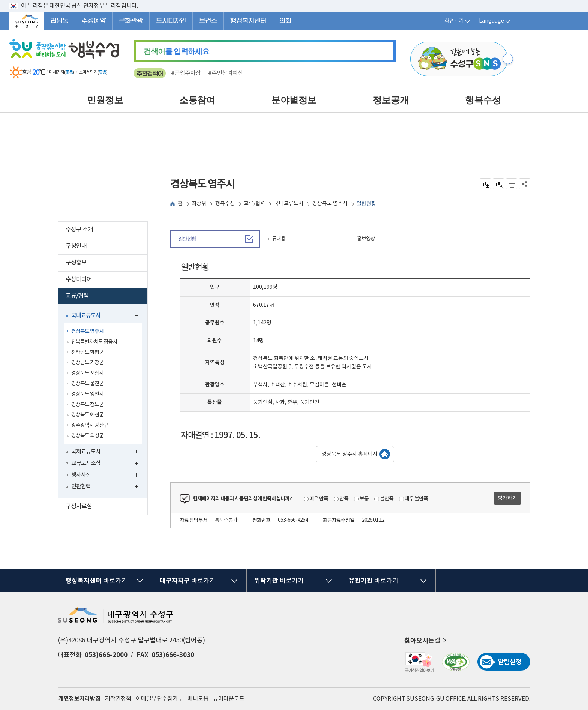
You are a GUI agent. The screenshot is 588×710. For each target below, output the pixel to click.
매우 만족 (319, 499)
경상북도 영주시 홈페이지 (350, 454)
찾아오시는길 (426, 641)
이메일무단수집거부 (159, 699)
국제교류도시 (106, 453)
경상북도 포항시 (87, 373)
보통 (364, 499)
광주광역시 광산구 (90, 425)
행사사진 (106, 476)
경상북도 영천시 (87, 394)
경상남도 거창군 (87, 363)
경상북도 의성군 (87, 436)
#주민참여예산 (226, 73)
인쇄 (511, 184)
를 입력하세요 (176, 51)
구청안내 (106, 247)
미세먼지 (57, 72)
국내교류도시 (106, 316)
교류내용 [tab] (276, 239)
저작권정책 (118, 699)
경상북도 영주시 (87, 331)
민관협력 (106, 487)
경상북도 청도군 (87, 405)
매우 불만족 (416, 499)
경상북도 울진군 (87, 384)
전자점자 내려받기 (485, 184)
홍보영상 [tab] (366, 239)
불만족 (387, 499)
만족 (344, 499)
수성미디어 (106, 280)
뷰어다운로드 (229, 699)
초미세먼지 (88, 72)
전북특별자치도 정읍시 (94, 342)
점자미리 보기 (499, 184)
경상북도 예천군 (87, 415)
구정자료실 (106, 507)
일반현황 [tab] (187, 239)
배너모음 (198, 699)
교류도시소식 (106, 464)
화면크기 (458, 21)
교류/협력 (105, 297)
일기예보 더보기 (113, 72)
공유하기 (525, 184)
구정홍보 (106, 263)
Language (495, 21)
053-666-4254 (293, 520)
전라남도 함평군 (87, 353)
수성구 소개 (106, 230)
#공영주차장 (186, 73)
